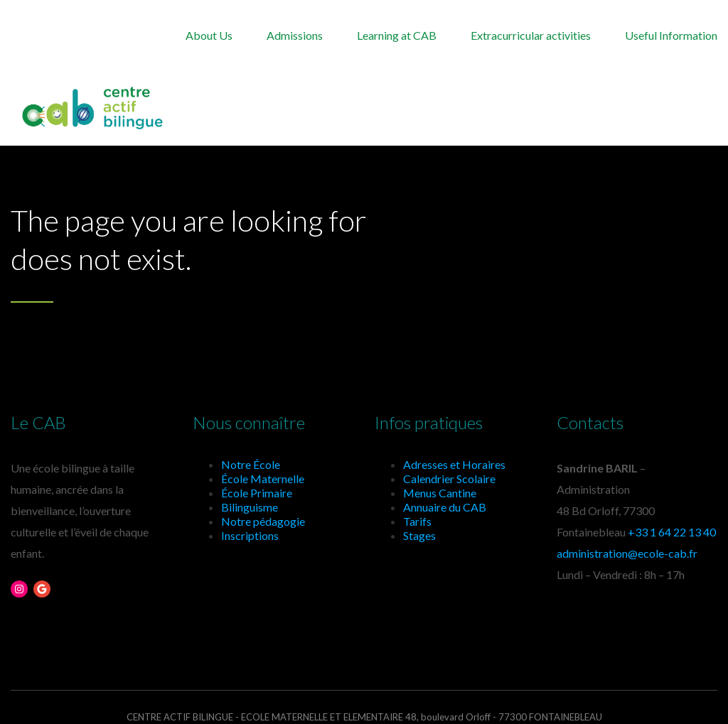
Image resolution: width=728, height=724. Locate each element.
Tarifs (417, 521)
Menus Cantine (440, 493)
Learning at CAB (397, 35)
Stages (419, 535)
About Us (209, 35)
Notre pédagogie (263, 521)
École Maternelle (263, 479)
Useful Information (671, 35)
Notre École (251, 464)
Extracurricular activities (531, 35)
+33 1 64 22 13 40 (672, 532)
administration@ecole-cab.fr (627, 553)
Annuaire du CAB (445, 507)
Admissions (295, 35)
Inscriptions (250, 535)
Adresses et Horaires (454, 464)
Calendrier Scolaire (449, 479)
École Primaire (257, 493)
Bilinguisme (250, 507)
